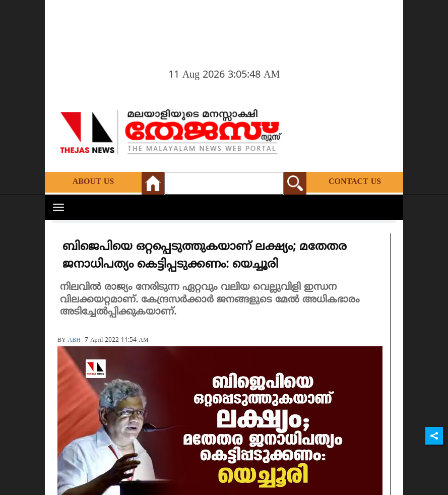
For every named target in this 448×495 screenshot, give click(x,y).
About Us (93, 182)
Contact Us (355, 182)
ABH (74, 341)
